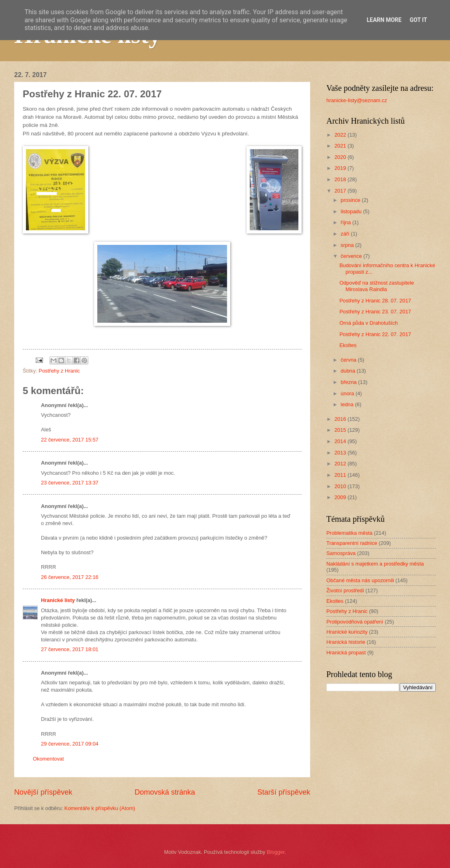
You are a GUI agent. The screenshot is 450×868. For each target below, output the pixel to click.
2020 (341, 157)
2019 (341, 168)
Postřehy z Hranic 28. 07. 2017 (375, 301)
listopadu (352, 211)
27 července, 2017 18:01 (70, 649)
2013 (341, 453)
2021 (341, 146)
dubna (348, 371)
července (352, 256)
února (348, 393)
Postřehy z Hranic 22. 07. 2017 (375, 334)
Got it (418, 20)
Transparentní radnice (352, 543)
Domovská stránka (165, 792)
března (349, 382)
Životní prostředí (345, 590)
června (349, 360)
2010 (341, 486)
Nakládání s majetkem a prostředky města (375, 564)
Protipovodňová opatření (355, 622)
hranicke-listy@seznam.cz (357, 100)
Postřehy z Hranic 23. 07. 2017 (375, 312)
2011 (341, 475)
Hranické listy (58, 600)
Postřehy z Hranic (59, 371)
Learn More (384, 20)
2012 (341, 464)
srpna (348, 245)
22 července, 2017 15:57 (70, 440)
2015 (341, 430)
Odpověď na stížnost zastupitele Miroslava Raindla (377, 286)
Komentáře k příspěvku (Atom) (100, 808)
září (346, 234)
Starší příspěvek (284, 792)
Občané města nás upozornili (360, 580)
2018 (341, 179)
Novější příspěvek (43, 792)
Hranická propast (346, 653)
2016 (341, 419)
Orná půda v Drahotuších (369, 323)
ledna (348, 404)
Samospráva (341, 553)
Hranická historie (346, 642)
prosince (351, 200)
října (346, 222)
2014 (341, 441)
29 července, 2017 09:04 (70, 744)
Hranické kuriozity (347, 632)
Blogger (276, 852)
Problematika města (349, 533)
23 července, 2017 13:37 (70, 483)
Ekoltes (348, 345)
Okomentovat (48, 759)
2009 (341, 497)
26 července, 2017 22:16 (70, 577)
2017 (341, 191)
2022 (341, 135)
